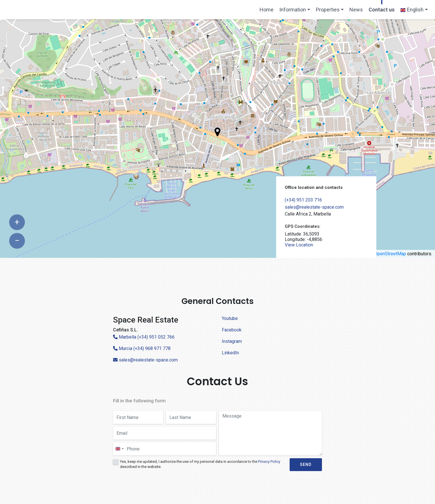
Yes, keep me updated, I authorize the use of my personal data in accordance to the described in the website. (200, 464)
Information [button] (293, 10)
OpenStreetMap (390, 254)
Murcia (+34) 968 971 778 (142, 348)
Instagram (232, 341)
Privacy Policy (269, 461)
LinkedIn (230, 353)
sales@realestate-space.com (314, 207)
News (356, 10)
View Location (299, 245)
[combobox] (119, 449)
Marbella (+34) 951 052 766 (144, 337)
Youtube (230, 318)
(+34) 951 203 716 (303, 200)
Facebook (232, 330)
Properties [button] (328, 10)
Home (268, 11)
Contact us (382, 10)
